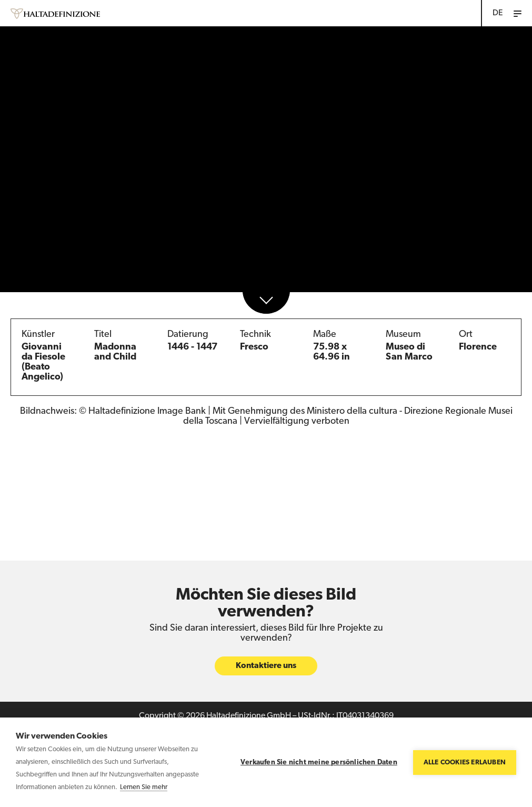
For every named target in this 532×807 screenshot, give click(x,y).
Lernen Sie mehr (144, 787)
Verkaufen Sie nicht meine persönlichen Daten (319, 763)
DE (498, 13)
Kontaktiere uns (266, 666)
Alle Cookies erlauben (465, 763)
